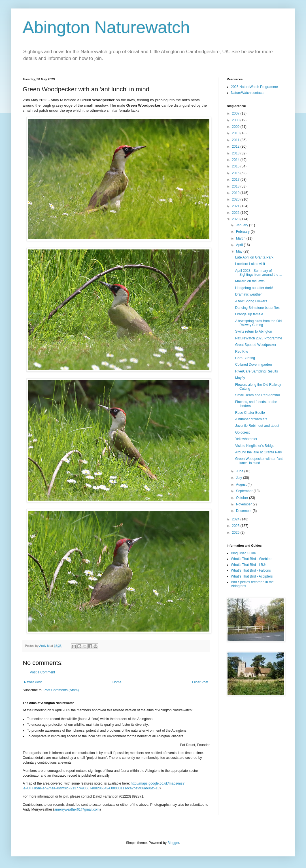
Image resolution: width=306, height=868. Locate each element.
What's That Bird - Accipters (252, 576)
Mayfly (240, 378)
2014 (236, 160)
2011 (236, 140)
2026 (236, 533)
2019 (236, 193)
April (240, 245)
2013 (236, 153)
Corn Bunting (245, 358)
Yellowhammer (246, 439)
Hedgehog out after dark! (254, 288)
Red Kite (242, 352)
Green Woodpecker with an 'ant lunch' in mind (259, 461)
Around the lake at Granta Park (259, 452)
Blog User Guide (243, 553)
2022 (236, 213)
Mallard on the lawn (250, 281)
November (244, 504)
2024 (236, 519)
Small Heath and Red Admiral (257, 395)
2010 (236, 133)
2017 (236, 180)
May (240, 251)
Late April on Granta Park (254, 257)
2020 (236, 199)
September (245, 491)
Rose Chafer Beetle (250, 413)
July (240, 478)
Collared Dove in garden (253, 365)
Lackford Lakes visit (250, 264)
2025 (236, 526)
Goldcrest (242, 432)
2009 (236, 127)
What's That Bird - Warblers (252, 559)
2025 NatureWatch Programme (254, 87)
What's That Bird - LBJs (249, 565)
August (242, 484)
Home (117, 682)
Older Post (200, 682)
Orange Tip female (249, 314)
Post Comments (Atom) (61, 690)
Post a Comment (42, 672)
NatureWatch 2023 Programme (259, 338)
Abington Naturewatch (106, 27)
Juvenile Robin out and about (257, 426)
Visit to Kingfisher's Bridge (255, 446)
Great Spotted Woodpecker (256, 345)
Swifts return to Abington (254, 331)
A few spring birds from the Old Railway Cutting (258, 323)
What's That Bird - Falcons (251, 570)
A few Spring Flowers (251, 301)
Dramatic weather (248, 294)
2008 (236, 120)
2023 (236, 219)
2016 (236, 173)
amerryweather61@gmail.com (77, 809)
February (243, 232)
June (240, 471)
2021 (236, 206)
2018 (236, 186)
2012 (236, 147)
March (241, 238)
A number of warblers (251, 419)
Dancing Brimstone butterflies (257, 308)
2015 (236, 166)
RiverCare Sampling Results (257, 371)
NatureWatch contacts (248, 93)
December (244, 511)
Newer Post (33, 682)
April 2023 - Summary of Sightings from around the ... (259, 273)
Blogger (173, 843)
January (243, 225)
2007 (236, 113)
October (243, 498)
